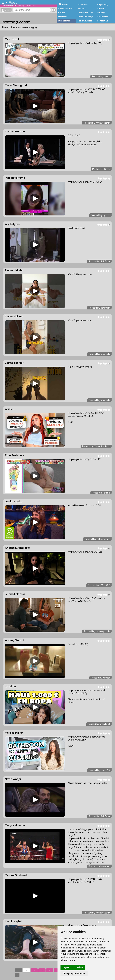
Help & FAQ (103, 5)
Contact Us (103, 21)
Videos (62, 13)
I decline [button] (79, 967)
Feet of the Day (85, 13)
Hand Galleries (85, 21)
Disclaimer (102, 17)
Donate (101, 9)
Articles (82, 9)
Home (65, 5)
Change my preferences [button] (74, 974)
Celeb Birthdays (85, 17)
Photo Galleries (66, 9)
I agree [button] (66, 967)
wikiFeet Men (64, 21)
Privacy (101, 13)
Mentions (63, 17)
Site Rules (83, 5)
